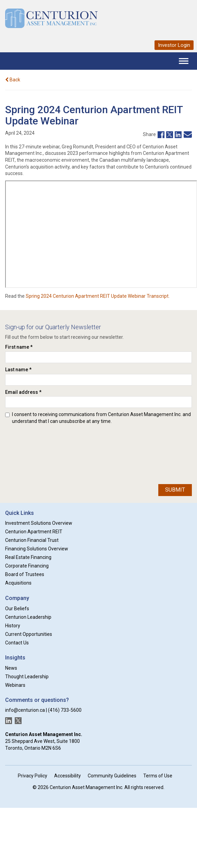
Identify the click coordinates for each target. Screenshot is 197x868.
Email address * (23, 392)
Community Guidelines (112, 776)
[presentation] (33, 453)
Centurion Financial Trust (32, 540)
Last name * (18, 370)
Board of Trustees (25, 574)
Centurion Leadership (28, 617)
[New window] (160, 134)
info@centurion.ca (25, 710)
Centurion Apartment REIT (34, 532)
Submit (175, 490)
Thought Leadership (27, 677)
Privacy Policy (33, 776)
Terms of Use (158, 776)
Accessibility (67, 776)
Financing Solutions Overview (37, 549)
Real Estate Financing (28, 557)
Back (13, 80)
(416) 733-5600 (65, 710)
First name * (19, 347)
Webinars (15, 685)
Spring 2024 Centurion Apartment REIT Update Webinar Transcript (97, 296)
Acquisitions (18, 583)
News (11, 668)
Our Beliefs (17, 609)
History (13, 626)
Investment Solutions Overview (39, 523)
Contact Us (17, 643)
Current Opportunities (29, 634)
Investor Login (174, 45)
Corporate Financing (27, 566)
